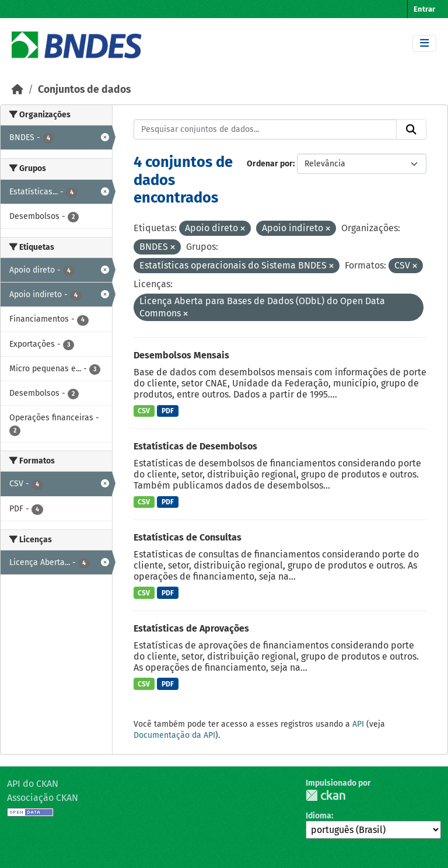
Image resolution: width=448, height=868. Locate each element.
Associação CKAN (43, 798)
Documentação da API (174, 735)
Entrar (424, 9)
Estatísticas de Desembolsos (195, 446)
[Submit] (411, 130)
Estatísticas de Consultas (188, 537)
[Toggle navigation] (424, 43)
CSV (144, 411)
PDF (168, 411)
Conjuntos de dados (84, 90)
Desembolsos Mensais (181, 355)
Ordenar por (270, 164)
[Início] (17, 90)
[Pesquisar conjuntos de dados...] (265, 130)
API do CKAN (33, 784)
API (358, 724)
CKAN (325, 795)
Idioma (318, 816)
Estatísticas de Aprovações (191, 628)
